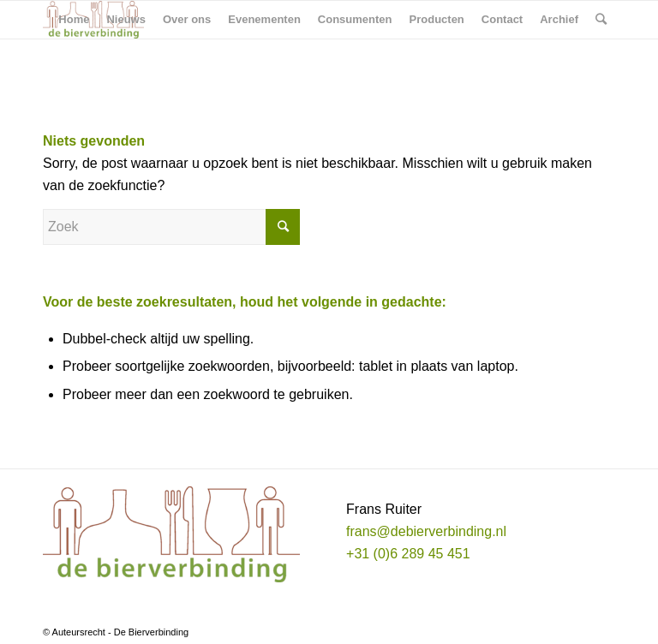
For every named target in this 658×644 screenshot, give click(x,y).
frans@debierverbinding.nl (426, 531)
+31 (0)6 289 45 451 (408, 554)
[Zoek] (601, 20)
